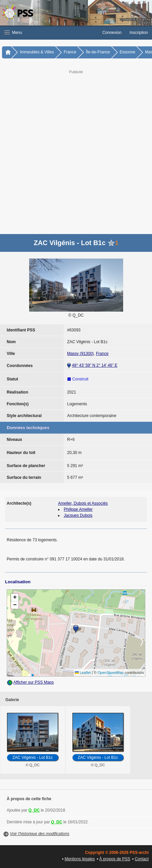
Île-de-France (98, 52)
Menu (13, 33)
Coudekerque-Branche (135, 19)
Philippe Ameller (78, 509)
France (70, 52)
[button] (49, 33)
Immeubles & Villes (37, 52)
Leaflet (83, 673)
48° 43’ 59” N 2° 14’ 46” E (94, 365)
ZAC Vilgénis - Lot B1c (33, 758)
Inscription (139, 33)
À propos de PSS (115, 859)
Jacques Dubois (78, 515)
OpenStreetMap (111, 673)
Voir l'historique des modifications (39, 834)
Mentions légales (80, 859)
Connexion (112, 33)
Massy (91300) (80, 354)
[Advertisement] (76, 151)
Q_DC (34, 810)
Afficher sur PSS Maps (34, 682)
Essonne (128, 52)
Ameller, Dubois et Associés (83, 503)
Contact (142, 859)
